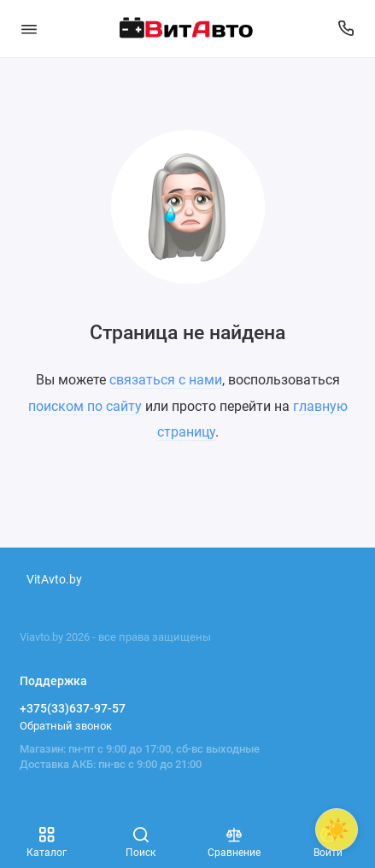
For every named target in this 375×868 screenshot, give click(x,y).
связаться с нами (166, 380)
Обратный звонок (66, 726)
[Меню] (29, 29)
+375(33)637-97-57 (73, 708)
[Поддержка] (347, 29)
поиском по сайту (85, 406)
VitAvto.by (54, 580)
